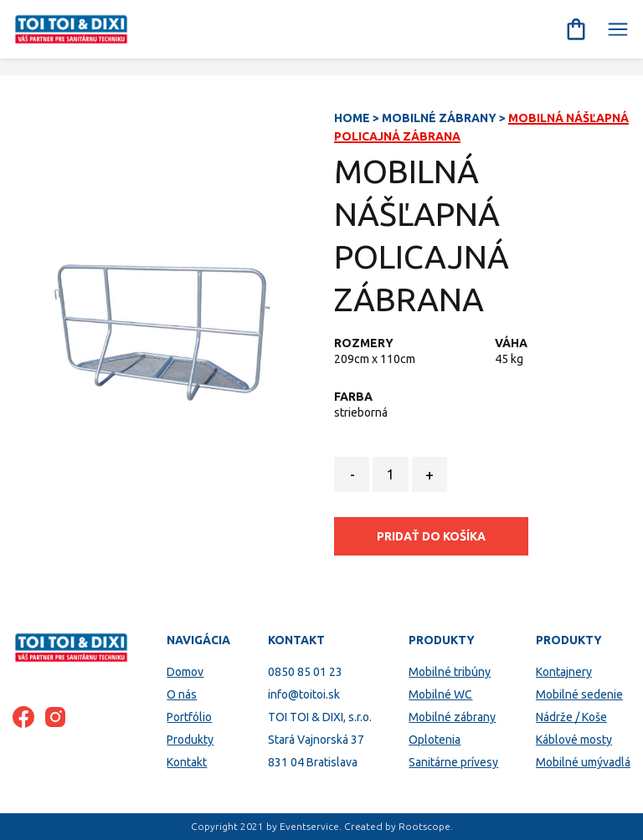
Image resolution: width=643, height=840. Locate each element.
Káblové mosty (574, 740)
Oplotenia (435, 740)
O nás (182, 694)
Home (352, 118)
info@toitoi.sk (304, 694)
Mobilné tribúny (450, 672)
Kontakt (187, 762)
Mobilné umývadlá (583, 762)
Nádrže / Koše (571, 717)
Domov (185, 672)
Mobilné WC (440, 694)
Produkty (190, 740)
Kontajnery (564, 672)
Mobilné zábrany (439, 118)
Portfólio (189, 717)
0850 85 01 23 (305, 672)
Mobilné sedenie (579, 694)
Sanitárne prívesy (453, 762)
